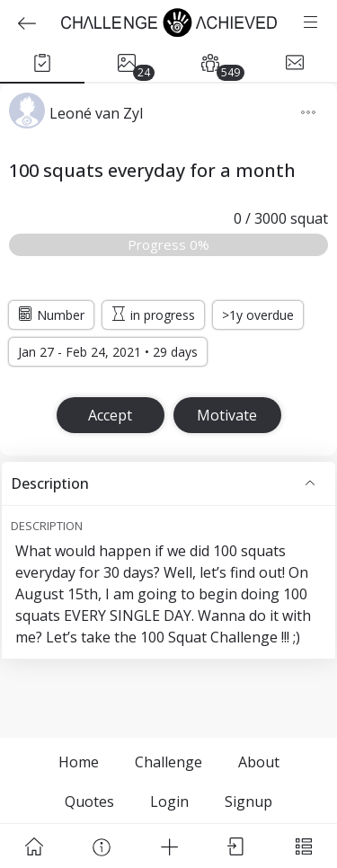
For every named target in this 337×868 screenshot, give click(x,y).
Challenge (168, 762)
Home (79, 762)
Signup (248, 802)
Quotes (89, 802)
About (259, 762)
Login (169, 802)
